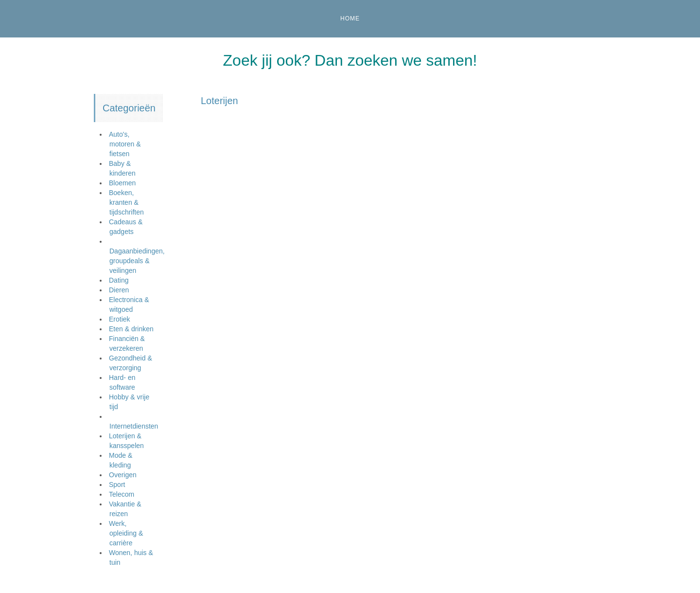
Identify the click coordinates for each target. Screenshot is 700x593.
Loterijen (219, 101)
